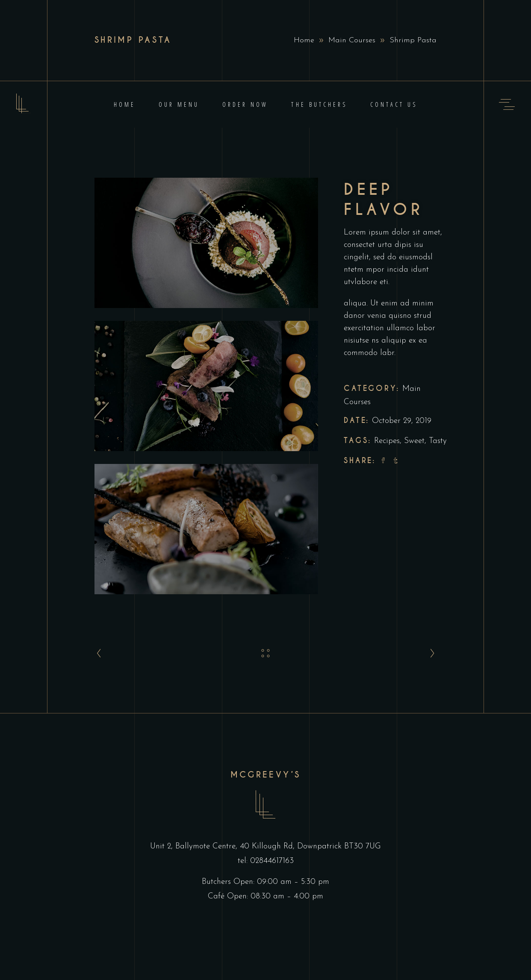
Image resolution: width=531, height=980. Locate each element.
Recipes (387, 441)
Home (304, 40)
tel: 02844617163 (266, 861)
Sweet (414, 441)
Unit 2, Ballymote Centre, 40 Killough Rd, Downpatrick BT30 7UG (265, 846)
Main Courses (352, 40)
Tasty (438, 441)
